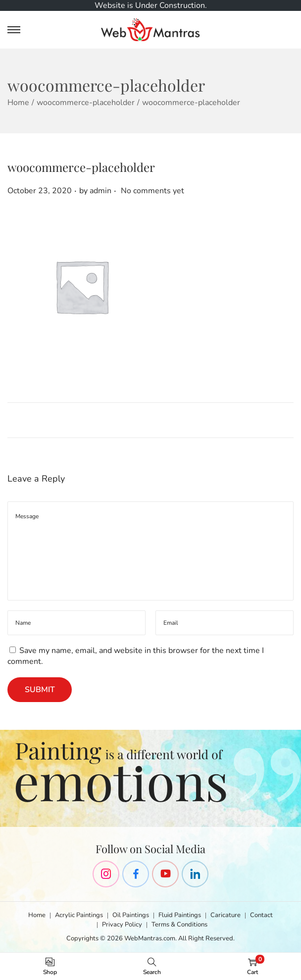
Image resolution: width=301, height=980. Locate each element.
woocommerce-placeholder (86, 103)
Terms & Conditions (179, 925)
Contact (261, 915)
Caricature (226, 915)
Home (18, 103)
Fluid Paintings (180, 915)
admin (100, 191)
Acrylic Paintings (79, 915)
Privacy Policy (122, 925)
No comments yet (152, 191)
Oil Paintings (131, 915)
